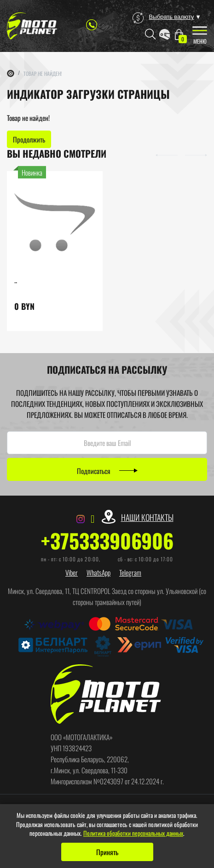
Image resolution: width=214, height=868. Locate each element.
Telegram (130, 572)
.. (16, 280)
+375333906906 (107, 541)
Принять (107, 852)
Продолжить (29, 139)
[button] (167, 154)
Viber (72, 572)
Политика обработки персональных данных (133, 833)
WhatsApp (98, 572)
